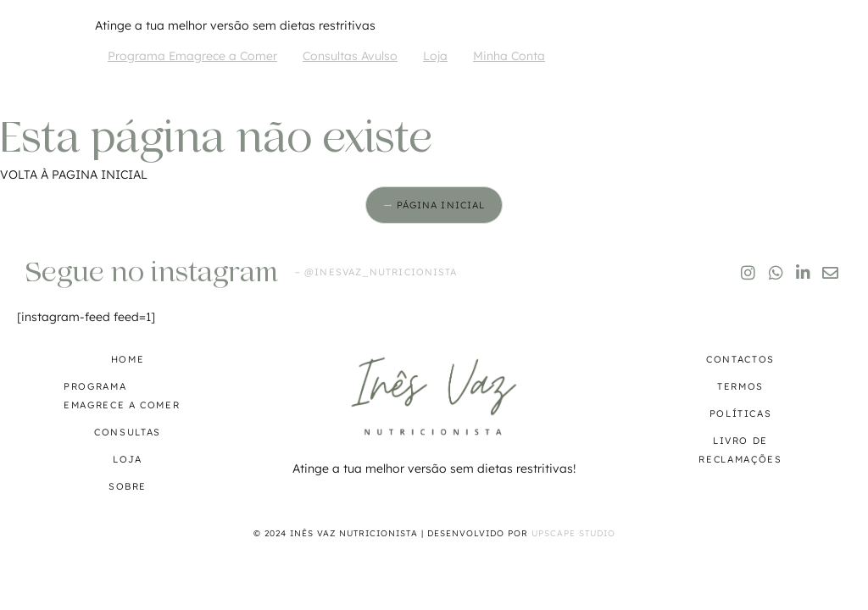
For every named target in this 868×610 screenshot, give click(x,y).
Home (128, 359)
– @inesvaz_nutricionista (376, 272)
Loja (435, 56)
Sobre (128, 486)
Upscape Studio (573, 533)
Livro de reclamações (740, 450)
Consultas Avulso (350, 56)
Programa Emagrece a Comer (192, 56)
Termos (740, 386)
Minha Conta (509, 56)
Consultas (128, 432)
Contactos (740, 359)
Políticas (741, 413)
